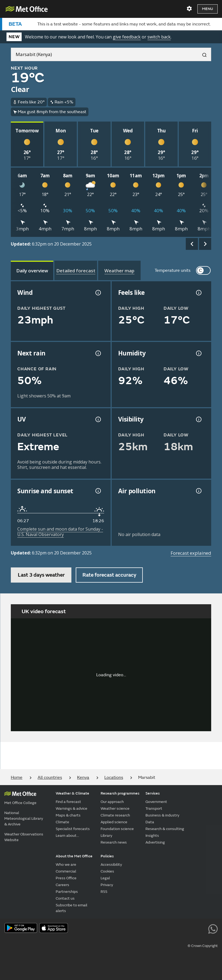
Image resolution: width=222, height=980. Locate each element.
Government (156, 802)
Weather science (115, 808)
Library (106, 836)
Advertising (155, 842)
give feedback (127, 37)
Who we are (66, 865)
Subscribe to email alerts (72, 908)
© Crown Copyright (203, 946)
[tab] (32, 270)
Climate (62, 822)
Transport (154, 808)
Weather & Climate (72, 793)
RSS (104, 892)
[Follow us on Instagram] (188, 929)
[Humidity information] (198, 353)
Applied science (114, 822)
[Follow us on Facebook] (164, 929)
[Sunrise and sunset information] (98, 491)
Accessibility (111, 865)
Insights (152, 836)
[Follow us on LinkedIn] (201, 929)
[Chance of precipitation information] (98, 353)
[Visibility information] (198, 419)
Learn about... (67, 836)
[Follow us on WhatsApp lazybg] (213, 929)
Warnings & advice (72, 808)
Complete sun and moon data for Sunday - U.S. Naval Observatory (60, 532)
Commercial (66, 871)
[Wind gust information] (98, 293)
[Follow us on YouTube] (152, 929)
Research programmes (120, 793)
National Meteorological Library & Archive (24, 819)
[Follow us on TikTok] (176, 929)
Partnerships (67, 892)
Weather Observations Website (24, 837)
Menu (208, 9)
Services (153, 793)
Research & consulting (165, 829)
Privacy (107, 885)
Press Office (66, 878)
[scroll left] (192, 244)
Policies (107, 856)
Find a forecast (68, 802)
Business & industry (162, 815)
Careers (62, 885)
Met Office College (20, 803)
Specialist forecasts (73, 829)
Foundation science (117, 829)
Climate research (115, 815)
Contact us (65, 898)
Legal (105, 878)
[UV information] (98, 419)
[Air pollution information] (198, 491)
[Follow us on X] (140, 929)
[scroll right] (205, 244)
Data (150, 822)
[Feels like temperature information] (198, 293)
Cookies (107, 871)
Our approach (112, 802)
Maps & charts (68, 815)
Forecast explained (191, 553)
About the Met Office (74, 856)
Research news (114, 842)
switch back (159, 37)
